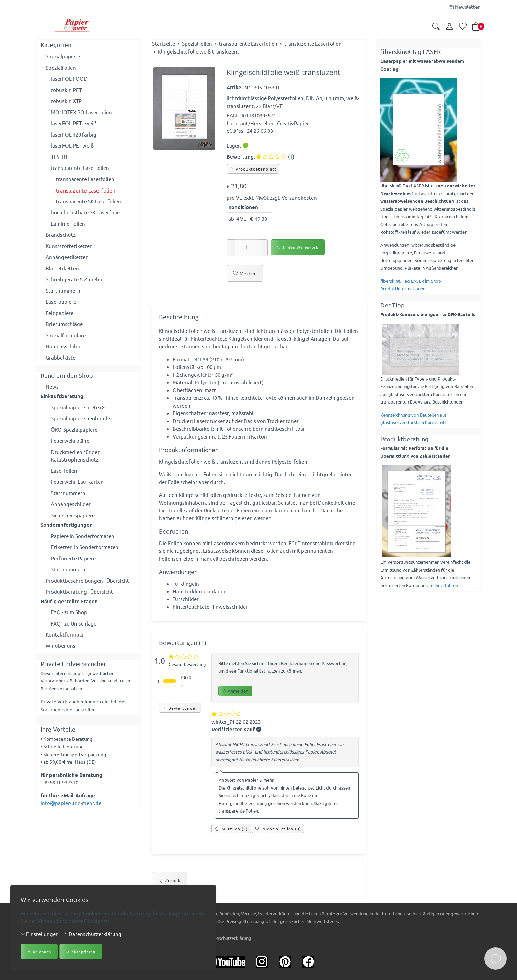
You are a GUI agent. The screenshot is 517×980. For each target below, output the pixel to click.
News (52, 387)
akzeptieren (81, 952)
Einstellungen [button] (40, 934)
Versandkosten (299, 197)
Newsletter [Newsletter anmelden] (464, 7)
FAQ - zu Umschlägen (75, 623)
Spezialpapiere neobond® (81, 418)
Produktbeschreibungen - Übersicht (87, 580)
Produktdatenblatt (253, 169)
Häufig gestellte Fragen (69, 601)
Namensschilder (65, 346)
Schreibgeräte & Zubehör (75, 279)
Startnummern (63, 290)
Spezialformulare (66, 335)
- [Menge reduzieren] (231, 248)
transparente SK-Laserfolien (89, 201)
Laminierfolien (68, 224)
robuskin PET (66, 90)
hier (70, 709)
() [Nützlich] (231, 829)
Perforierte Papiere (73, 558)
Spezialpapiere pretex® (78, 407)
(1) (275, 156)
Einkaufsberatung (62, 396)
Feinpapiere (60, 313)
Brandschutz (61, 235)
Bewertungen (180, 708)
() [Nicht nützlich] (278, 829)
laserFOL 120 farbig (74, 134)
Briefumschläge (64, 324)
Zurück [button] (170, 880)
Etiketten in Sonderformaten (85, 547)
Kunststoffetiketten (69, 246)
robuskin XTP (66, 101)
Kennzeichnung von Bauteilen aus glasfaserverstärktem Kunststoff (413, 419)
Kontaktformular (66, 634)
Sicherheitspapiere (73, 515)
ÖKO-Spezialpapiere (74, 429)
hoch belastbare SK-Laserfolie (85, 212)
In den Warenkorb (298, 247)
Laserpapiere (61, 301)
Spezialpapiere (63, 56)
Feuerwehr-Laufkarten (77, 482)
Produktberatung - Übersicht (79, 591)
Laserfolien (64, 471)
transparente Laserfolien (80, 168)
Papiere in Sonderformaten (83, 536)
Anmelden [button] (235, 691)
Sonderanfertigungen (67, 525)
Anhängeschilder (71, 504)
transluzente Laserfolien (86, 190)
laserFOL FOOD (69, 78)
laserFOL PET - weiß (74, 123)
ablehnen (39, 952)
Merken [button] (245, 273)
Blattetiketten (62, 268)
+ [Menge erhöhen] (263, 248)
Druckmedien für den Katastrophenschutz (76, 456)
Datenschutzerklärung (92, 934)
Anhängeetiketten (67, 257)
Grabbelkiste (61, 357)
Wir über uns (61, 646)
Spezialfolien (61, 67)
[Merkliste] (463, 27)
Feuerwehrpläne (70, 440)
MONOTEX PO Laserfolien (81, 112)
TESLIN (59, 157)
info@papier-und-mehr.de (71, 803)
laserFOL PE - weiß (72, 145)
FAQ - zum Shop (69, 612)
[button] (436, 27)
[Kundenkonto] (449, 27)
